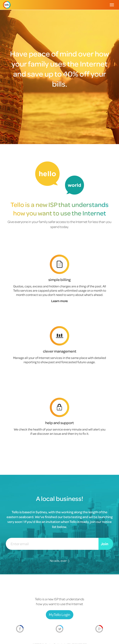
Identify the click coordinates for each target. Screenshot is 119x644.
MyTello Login (60, 615)
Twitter (59, 629)
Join (105, 544)
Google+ (99, 629)
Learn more (59, 301)
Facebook (20, 629)
